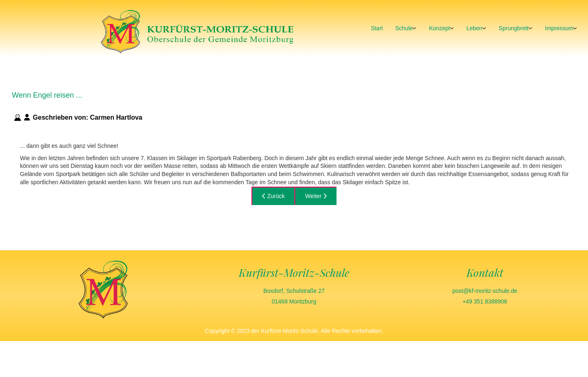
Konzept (439, 28)
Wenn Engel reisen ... (47, 95)
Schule (404, 28)
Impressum (559, 28)
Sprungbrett (514, 28)
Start (377, 28)
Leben (475, 28)
